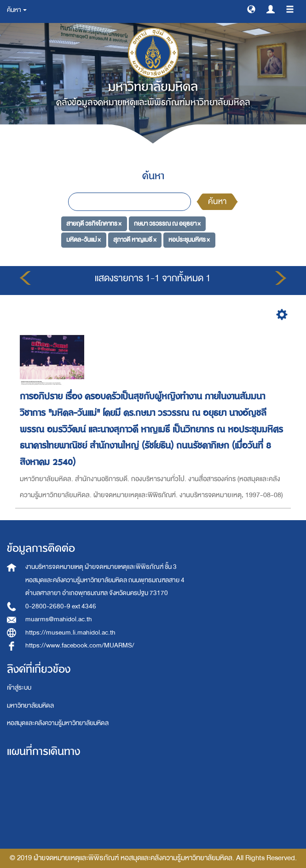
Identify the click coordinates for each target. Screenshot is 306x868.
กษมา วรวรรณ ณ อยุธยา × (167, 223)
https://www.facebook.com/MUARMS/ (80, 645)
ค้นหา (217, 201)
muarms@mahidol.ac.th (59, 619)
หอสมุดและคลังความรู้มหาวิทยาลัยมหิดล (58, 723)
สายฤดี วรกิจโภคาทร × (94, 223)
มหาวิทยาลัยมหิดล (30, 706)
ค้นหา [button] (17, 10)
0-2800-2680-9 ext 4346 (61, 606)
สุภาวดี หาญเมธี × (135, 240)
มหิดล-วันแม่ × (84, 240)
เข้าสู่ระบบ (19, 688)
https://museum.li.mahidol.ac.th (70, 633)
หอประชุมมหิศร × (189, 240)
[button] (251, 9)
